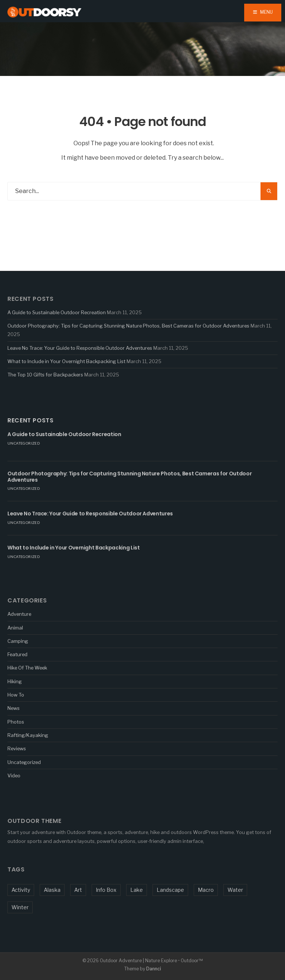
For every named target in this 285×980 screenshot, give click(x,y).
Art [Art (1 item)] (78, 890)
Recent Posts (31, 420)
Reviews (17, 748)
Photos (16, 722)
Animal (15, 628)
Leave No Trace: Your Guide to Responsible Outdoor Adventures (80, 348)
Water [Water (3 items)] (235, 890)
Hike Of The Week (27, 668)
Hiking (15, 681)
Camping (18, 641)
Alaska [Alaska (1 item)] (52, 890)
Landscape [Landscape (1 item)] (170, 890)
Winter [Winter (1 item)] (20, 907)
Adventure (19, 614)
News (14, 708)
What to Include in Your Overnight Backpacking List (66, 361)
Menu (263, 12)
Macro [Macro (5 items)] (206, 890)
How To (16, 695)
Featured (17, 654)
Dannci (154, 969)
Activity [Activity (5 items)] (21, 890)
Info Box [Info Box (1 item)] (106, 890)
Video (14, 775)
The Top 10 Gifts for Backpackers (45, 375)
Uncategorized (24, 443)
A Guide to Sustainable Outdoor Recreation (57, 312)
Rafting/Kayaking (28, 735)
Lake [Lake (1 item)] (137, 890)
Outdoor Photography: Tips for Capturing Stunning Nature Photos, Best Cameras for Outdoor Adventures (128, 326)
